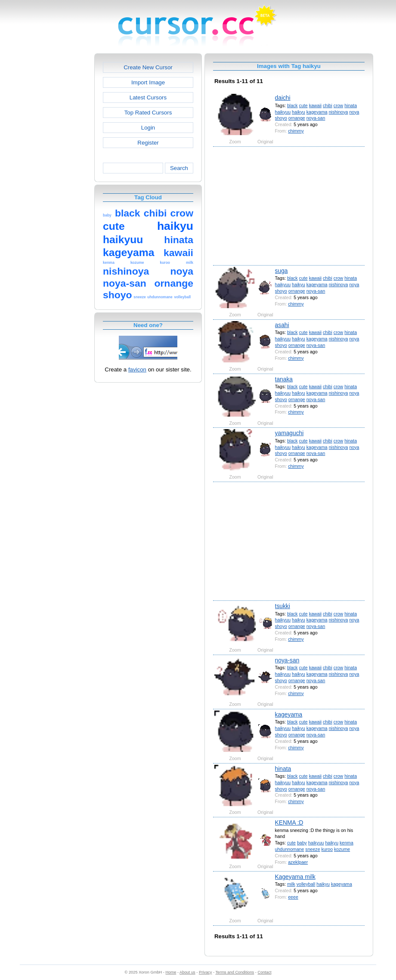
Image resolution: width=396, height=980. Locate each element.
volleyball (306, 884)
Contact (265, 972)
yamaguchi (289, 433)
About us (187, 972)
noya (354, 112)
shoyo (281, 118)
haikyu (299, 112)
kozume (342, 849)
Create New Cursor (148, 67)
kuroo (327, 849)
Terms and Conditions (235, 972)
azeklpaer (298, 862)
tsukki (283, 606)
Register (148, 143)
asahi (282, 325)
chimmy (296, 131)
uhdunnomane (290, 849)
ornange (297, 118)
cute (303, 105)
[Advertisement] (57, 182)
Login (148, 128)
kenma (346, 843)
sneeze (312, 849)
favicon (137, 369)
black (292, 105)
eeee (293, 897)
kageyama (317, 112)
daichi (283, 98)
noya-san (316, 118)
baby (302, 843)
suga (282, 271)
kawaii (315, 105)
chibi (328, 105)
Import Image (148, 82)
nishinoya (339, 112)
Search (179, 168)
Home (171, 972)
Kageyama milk (295, 877)
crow (338, 105)
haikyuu (283, 112)
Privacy (205, 972)
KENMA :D (289, 822)
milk (291, 884)
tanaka (284, 379)
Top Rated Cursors (148, 113)
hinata (351, 105)
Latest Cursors (148, 97)
